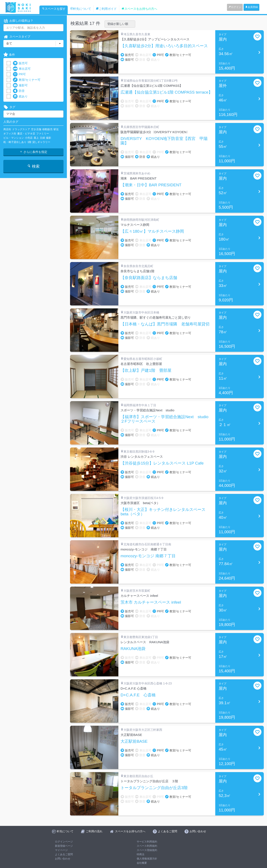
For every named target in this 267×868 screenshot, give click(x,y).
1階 (29, 142)
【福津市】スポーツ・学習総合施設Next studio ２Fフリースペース (167, 419)
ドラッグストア (21, 129)
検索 (33, 166)
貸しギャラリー (41, 142)
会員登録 (251, 7)
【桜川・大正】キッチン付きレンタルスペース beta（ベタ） (165, 512)
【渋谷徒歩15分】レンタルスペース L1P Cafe (162, 463)
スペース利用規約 (147, 846)
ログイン (235, 7)
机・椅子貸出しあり (15, 142)
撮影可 (20, 85)
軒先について (81, 9)
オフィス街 (10, 134)
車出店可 (22, 69)
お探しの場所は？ (18, 21)
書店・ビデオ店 (26, 134)
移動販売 (47, 129)
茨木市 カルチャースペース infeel (151, 602)
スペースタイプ (17, 37)
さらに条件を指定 (33, 152)
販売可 (20, 63)
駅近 (56, 129)
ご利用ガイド (106, 9)
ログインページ (64, 842)
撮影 (49, 138)
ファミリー (43, 134)
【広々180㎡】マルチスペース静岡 (152, 231)
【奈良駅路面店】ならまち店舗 (149, 278)
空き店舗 (36, 129)
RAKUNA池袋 (133, 649)
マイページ (61, 850)
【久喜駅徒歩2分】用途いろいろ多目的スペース (164, 46)
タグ (9, 107)
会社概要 (142, 863)
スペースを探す (54, 9)
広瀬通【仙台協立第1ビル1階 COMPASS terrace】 (166, 92)
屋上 (36, 138)
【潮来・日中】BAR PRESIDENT (151, 185)
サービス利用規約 (147, 842)
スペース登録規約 (147, 850)
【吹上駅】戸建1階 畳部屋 (146, 371)
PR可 (19, 74)
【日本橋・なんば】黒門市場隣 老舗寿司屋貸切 (165, 324)
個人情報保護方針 (147, 859)
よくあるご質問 (64, 854)
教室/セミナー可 (27, 80)
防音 (19, 91)
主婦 (42, 138)
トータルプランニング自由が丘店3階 (154, 788)
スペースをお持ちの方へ (139, 9)
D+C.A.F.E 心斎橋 (138, 695)
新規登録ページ (64, 846)
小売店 (29, 138)
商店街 (7, 129)
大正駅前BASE (134, 741)
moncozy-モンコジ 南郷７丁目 (148, 556)
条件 (9, 55)
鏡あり (20, 96)
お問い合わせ (63, 859)
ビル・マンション (14, 138)
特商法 (141, 854)
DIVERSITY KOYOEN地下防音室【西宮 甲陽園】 (164, 141)
